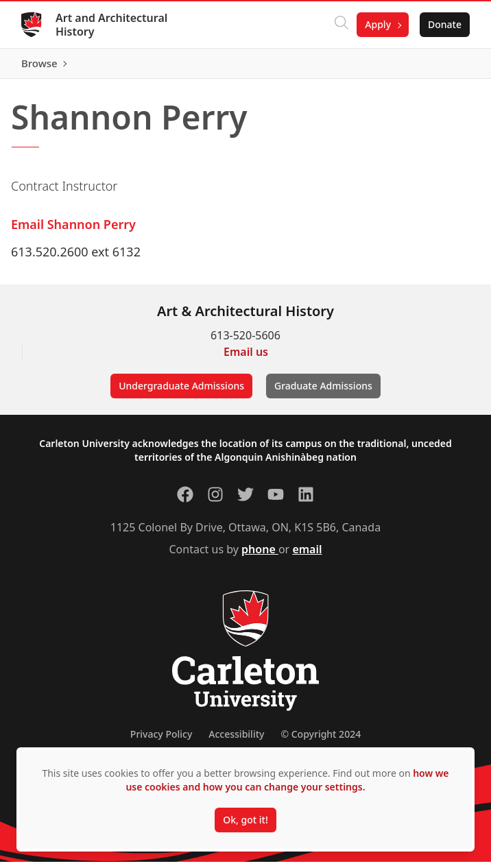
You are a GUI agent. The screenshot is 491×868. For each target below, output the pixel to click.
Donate (444, 24)
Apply (377, 24)
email (307, 555)
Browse (443, 67)
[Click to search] (341, 25)
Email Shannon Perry (73, 230)
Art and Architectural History (112, 25)
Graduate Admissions (323, 392)
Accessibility (236, 740)
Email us (246, 358)
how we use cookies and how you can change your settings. (287, 780)
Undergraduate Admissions (181, 392)
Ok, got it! (245, 820)
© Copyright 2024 (321, 740)
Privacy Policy (161, 740)
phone (260, 555)
